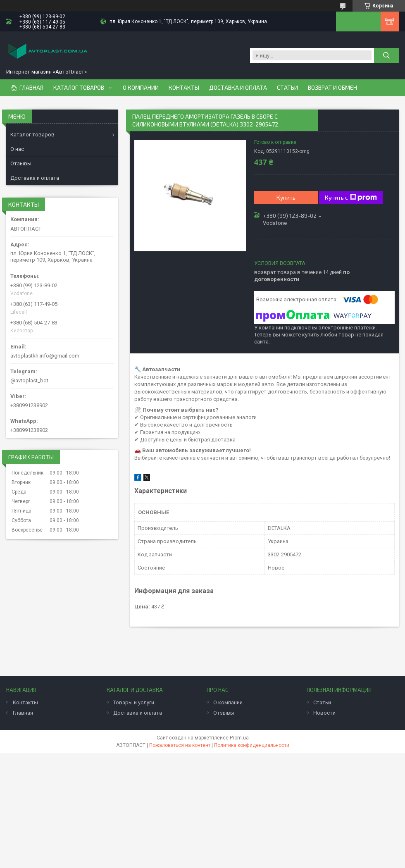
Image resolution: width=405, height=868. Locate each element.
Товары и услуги (134, 702)
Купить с (351, 198)
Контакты (184, 88)
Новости (324, 713)
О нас (17, 149)
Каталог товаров (79, 88)
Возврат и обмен (332, 88)
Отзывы (21, 163)
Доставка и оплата (238, 88)
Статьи (287, 88)
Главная (31, 88)
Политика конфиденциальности (252, 745)
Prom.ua (239, 738)
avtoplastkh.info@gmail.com (45, 356)
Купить (286, 197)
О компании (141, 88)
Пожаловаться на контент (180, 745)
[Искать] (386, 55)
